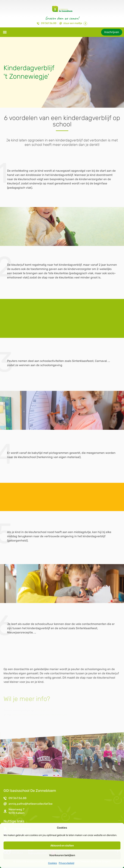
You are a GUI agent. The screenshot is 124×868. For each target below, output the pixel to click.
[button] (5, 32)
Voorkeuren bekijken (62, 855)
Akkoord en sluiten (62, 846)
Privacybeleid (66, 863)
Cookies (53, 863)
